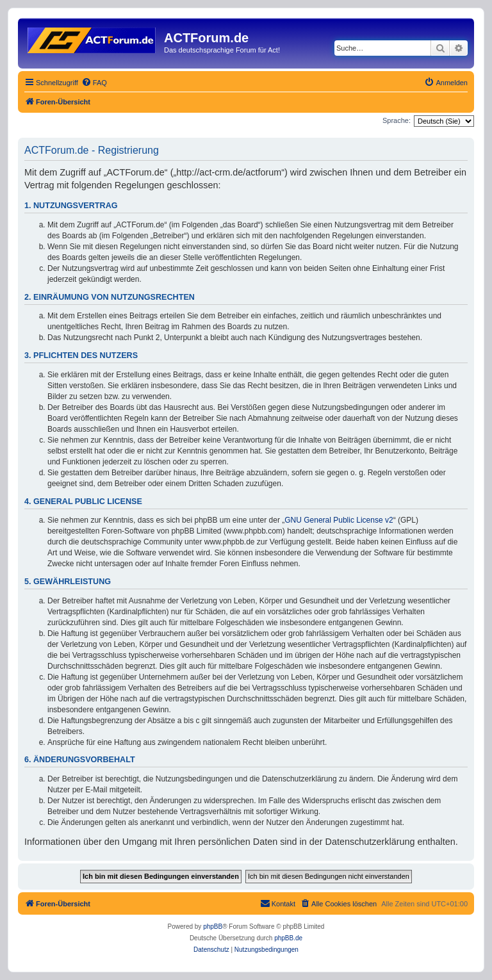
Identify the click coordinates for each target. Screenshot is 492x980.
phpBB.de (288, 938)
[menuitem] (94, 83)
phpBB (213, 927)
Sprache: (397, 120)
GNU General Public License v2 (339, 520)
